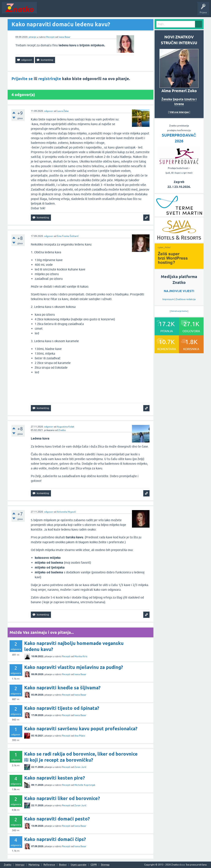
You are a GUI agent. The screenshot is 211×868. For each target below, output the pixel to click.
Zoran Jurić (80, 767)
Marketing (34, 865)
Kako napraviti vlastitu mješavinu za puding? (74, 667)
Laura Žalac (63, 111)
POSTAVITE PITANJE (96, 11)
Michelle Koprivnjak (85, 785)
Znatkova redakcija (186, 299)
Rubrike (76, 11)
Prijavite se (22, 79)
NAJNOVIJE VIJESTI (179, 291)
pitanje (32, 37)
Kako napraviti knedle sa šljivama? (62, 688)
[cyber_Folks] (179, 268)
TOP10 (126, 11)
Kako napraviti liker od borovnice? (62, 798)
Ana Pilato (80, 736)
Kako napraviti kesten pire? (55, 778)
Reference (49, 865)
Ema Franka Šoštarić (68, 236)
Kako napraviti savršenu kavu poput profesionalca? (81, 729)
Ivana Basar (65, 37)
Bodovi (63, 865)
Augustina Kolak (66, 427)
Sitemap (105, 865)
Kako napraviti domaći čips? (55, 839)
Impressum (168, 299)
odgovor (49, 111)
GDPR (94, 865)
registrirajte (50, 79)
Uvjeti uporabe (79, 865)
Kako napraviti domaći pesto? (57, 819)
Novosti (44, 11)
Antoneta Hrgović (66, 512)
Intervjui (20, 865)
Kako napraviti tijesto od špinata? (62, 708)
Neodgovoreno (60, 11)
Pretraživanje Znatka (179, 311)
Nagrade (138, 11)
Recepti (50, 37)
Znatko (62, 430)
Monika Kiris (81, 656)
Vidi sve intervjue (179, 112)
